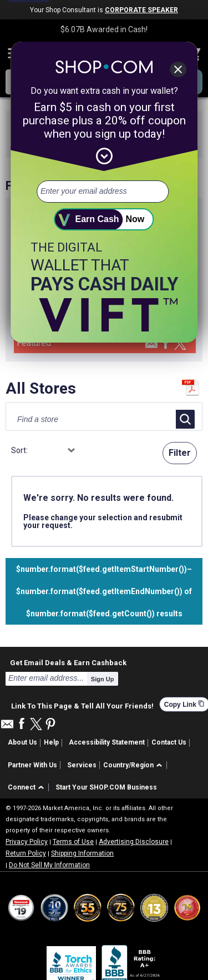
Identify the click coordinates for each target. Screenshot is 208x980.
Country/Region (128, 765)
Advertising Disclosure (134, 842)
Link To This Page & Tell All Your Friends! (82, 705)
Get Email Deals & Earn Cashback (68, 662)
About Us (22, 742)
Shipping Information (82, 853)
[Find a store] (81, 419)
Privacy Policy (27, 842)
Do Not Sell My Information (49, 865)
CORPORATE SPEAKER (141, 10)
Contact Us (169, 742)
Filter (180, 453)
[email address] (103, 192)
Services (82, 765)
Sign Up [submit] (103, 679)
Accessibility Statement (107, 742)
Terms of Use (73, 842)
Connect (22, 787)
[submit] (104, 219)
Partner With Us (32, 765)
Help (51, 742)
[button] (135, 765)
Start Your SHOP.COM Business (106, 787)
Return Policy (26, 853)
